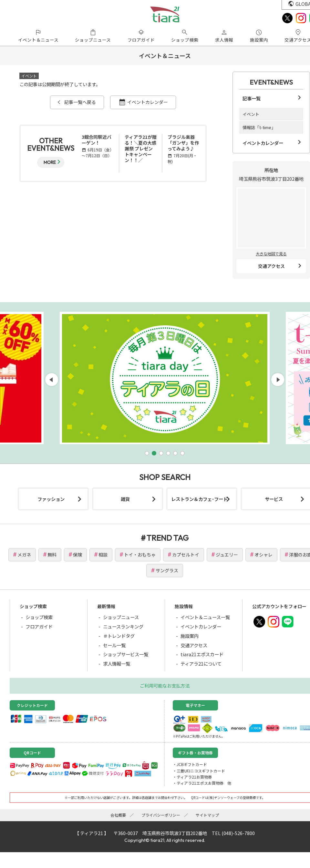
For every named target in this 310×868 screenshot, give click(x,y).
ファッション (51, 499)
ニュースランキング (123, 626)
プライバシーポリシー (161, 815)
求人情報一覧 (117, 664)
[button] (147, 453)
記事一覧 (252, 98)
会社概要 (118, 815)
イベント (251, 114)
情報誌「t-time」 (259, 127)
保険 (77, 555)
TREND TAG (168, 538)
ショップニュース (121, 617)
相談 (103, 555)
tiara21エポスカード (202, 654)
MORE (50, 162)
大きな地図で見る (271, 254)
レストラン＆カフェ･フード (199, 499)
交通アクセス (271, 266)
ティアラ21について (201, 664)
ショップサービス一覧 (126, 654)
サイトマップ (207, 815)
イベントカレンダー (148, 102)
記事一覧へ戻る (80, 102)
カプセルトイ (186, 555)
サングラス (167, 570)
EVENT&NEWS (271, 82)
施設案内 (190, 636)
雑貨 (125, 499)
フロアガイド (39, 626)
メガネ (24, 555)
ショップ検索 (39, 617)
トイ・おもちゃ (140, 555)
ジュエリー (227, 555)
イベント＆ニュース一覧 (205, 617)
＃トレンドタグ (119, 636)
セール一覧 (114, 645)
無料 (52, 555)
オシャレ (263, 555)
